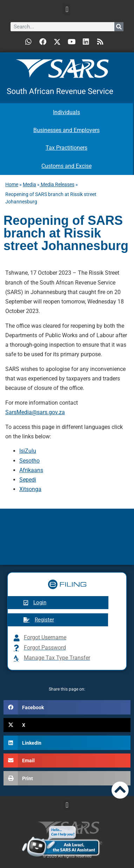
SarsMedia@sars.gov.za (35, 412)
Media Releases (57, 184)
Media (29, 184)
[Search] (119, 27)
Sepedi (28, 480)
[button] (67, 9)
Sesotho (29, 461)
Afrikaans (31, 470)
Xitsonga (30, 489)
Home (12, 184)
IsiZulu (28, 451)
